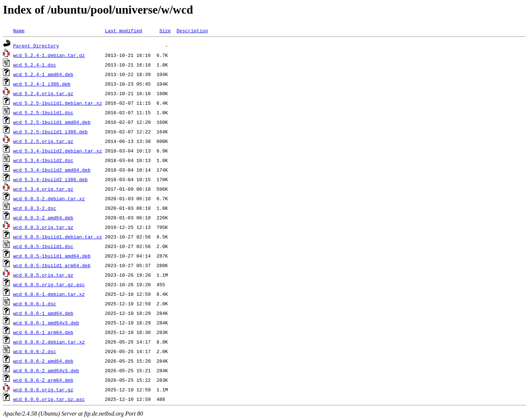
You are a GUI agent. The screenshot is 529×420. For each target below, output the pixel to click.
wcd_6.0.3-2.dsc (35, 208)
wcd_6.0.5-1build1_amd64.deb (52, 256)
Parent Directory (36, 46)
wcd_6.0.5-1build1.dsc (43, 246)
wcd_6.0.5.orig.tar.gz (43, 275)
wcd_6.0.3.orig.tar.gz (43, 227)
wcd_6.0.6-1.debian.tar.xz (49, 294)
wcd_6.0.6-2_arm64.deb (43, 380)
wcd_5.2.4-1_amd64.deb (43, 74)
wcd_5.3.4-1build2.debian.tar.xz (58, 151)
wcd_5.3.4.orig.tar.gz (43, 189)
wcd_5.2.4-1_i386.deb (42, 84)
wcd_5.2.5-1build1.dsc (43, 112)
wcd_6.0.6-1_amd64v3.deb (46, 323)
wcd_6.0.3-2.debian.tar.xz (49, 198)
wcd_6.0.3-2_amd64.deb (43, 218)
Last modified (123, 30)
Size (165, 30)
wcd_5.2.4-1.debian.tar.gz (49, 55)
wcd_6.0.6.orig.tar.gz (43, 390)
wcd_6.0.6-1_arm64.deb (43, 332)
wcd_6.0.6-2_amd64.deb (43, 361)
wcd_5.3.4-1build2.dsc (43, 160)
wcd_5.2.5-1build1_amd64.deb (52, 122)
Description (192, 30)
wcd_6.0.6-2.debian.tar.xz (49, 342)
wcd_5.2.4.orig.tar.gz (43, 93)
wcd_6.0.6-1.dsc (35, 304)
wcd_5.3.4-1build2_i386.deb (51, 179)
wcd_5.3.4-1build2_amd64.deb (52, 170)
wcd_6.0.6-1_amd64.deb (43, 313)
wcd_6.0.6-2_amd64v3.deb (46, 370)
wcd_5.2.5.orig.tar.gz (43, 141)
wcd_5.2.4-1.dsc (35, 65)
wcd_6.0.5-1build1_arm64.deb (52, 265)
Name (19, 30)
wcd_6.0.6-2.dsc (35, 351)
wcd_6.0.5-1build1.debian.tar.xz (58, 237)
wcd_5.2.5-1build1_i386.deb (51, 132)
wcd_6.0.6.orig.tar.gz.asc (49, 399)
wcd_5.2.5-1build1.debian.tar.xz (58, 103)
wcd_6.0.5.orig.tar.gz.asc (49, 284)
